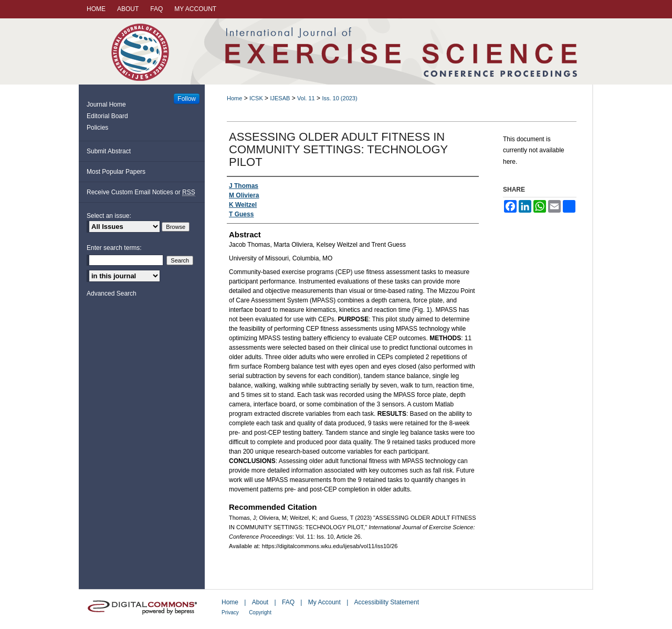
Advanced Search (112, 293)
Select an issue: (109, 216)
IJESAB (280, 98)
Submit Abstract (109, 151)
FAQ (288, 602)
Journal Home (106, 104)
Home (234, 98)
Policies (97, 128)
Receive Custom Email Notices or (141, 192)
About (260, 602)
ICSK (256, 98)
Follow (187, 99)
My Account (324, 602)
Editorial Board (107, 116)
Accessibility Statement (387, 602)
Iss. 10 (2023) (339, 98)
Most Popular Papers (116, 172)
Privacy (230, 612)
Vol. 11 (306, 98)
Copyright (260, 612)
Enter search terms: (114, 248)
